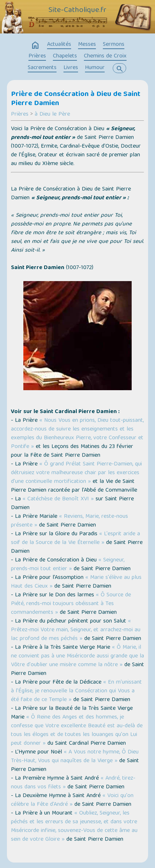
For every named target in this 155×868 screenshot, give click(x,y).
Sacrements (42, 68)
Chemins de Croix (105, 56)
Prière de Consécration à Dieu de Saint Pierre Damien (76, 99)
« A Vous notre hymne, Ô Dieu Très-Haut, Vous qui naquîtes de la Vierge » (75, 757)
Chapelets (65, 56)
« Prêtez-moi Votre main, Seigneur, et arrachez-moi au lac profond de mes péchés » (76, 630)
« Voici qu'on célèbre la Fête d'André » (72, 800)
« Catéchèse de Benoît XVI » (58, 499)
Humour (95, 68)
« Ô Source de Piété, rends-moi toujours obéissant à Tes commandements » (71, 604)
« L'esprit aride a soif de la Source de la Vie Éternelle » (75, 539)
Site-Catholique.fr (77, 11)
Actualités (59, 45)
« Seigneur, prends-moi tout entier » (68, 565)
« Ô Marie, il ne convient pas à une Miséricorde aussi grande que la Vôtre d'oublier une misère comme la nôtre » (77, 656)
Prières (37, 56)
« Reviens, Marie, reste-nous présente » (69, 521)
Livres (71, 68)
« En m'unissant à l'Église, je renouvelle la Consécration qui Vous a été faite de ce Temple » (76, 691)
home (35, 45)
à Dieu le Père (52, 115)
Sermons (114, 45)
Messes (87, 45)
